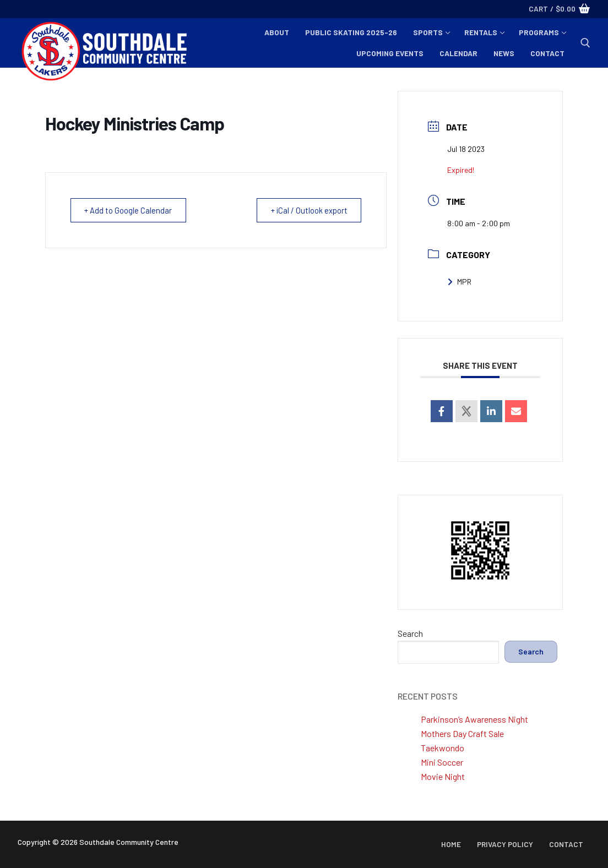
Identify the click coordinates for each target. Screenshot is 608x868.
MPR (459, 282)
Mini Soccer (442, 762)
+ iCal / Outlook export (307, 210)
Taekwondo (443, 748)
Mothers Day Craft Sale (462, 733)
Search (410, 633)
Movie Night (443, 776)
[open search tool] (585, 43)
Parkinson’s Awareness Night (474, 719)
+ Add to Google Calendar (130, 210)
